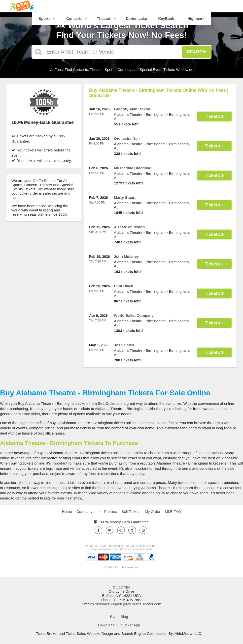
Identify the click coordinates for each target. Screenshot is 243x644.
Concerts (77, 18)
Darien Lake (136, 18)
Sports (47, 18)
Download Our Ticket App (119, 625)
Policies (111, 512)
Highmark (196, 18)
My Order (153, 512)
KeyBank (166, 18)
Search (196, 52)
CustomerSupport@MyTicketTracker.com (127, 604)
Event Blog (119, 617)
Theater (106, 18)
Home (67, 512)
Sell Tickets (131, 512)
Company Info (88, 512)
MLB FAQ (173, 512)
